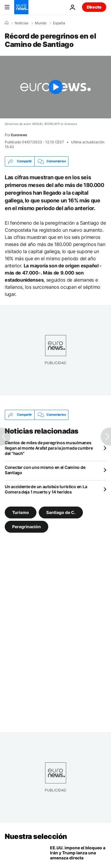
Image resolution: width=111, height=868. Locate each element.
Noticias (22, 23)
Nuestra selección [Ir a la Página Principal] (36, 836)
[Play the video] (55, 87)
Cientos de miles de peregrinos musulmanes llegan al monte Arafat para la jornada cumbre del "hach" (49, 448)
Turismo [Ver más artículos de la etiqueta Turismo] (21, 512)
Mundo (41, 23)
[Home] (7, 23)
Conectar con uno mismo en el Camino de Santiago (45, 470)
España (59, 23)
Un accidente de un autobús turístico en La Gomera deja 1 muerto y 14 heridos (46, 489)
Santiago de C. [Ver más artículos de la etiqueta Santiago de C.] (61, 512)
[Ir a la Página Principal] (21, 7)
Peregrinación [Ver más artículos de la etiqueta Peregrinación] (26, 527)
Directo (94, 7)
